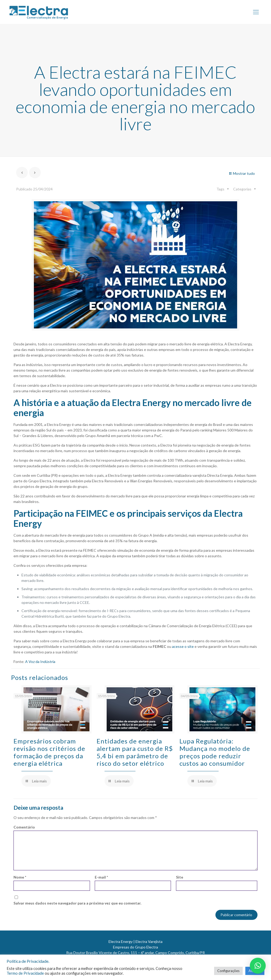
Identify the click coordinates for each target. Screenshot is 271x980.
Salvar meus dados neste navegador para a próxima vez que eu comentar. (77, 903)
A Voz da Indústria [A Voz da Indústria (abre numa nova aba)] (40, 661)
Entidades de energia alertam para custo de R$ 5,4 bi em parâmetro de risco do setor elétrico (135, 752)
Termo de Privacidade (25, 973)
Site (180, 877)
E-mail (101, 877)
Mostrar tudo (241, 173)
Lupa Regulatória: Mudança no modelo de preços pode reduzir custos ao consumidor (215, 752)
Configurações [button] (228, 971)
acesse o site (183, 646)
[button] (258, 966)
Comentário (24, 827)
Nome (20, 877)
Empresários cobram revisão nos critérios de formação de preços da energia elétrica (49, 752)
